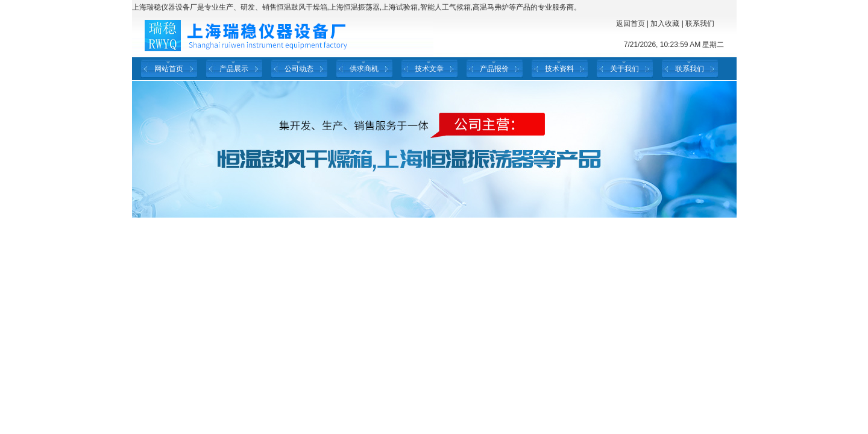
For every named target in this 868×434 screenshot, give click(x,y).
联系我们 (700, 24)
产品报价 (494, 69)
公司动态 (299, 69)
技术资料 (559, 69)
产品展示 (234, 69)
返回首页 (631, 24)
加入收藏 (665, 24)
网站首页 (169, 69)
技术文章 (429, 69)
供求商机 (364, 69)
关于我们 (624, 69)
